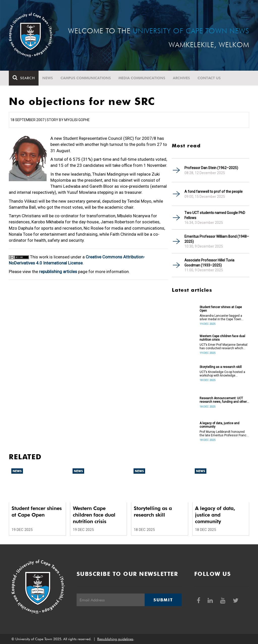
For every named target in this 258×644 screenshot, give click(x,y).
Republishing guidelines (115, 639)
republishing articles (58, 272)
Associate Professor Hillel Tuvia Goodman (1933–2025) (209, 263)
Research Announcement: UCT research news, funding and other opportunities (223, 400)
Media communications (142, 78)
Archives (181, 78)
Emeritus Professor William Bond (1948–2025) (217, 239)
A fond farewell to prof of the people (214, 192)
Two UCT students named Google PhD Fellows (215, 215)
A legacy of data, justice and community (219, 425)
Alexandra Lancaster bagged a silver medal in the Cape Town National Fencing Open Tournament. (221, 317)
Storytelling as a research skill (221, 367)
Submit (163, 600)
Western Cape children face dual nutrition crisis (222, 338)
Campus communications (86, 78)
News (48, 78)
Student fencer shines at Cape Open (221, 309)
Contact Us (209, 78)
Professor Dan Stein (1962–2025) (211, 168)
